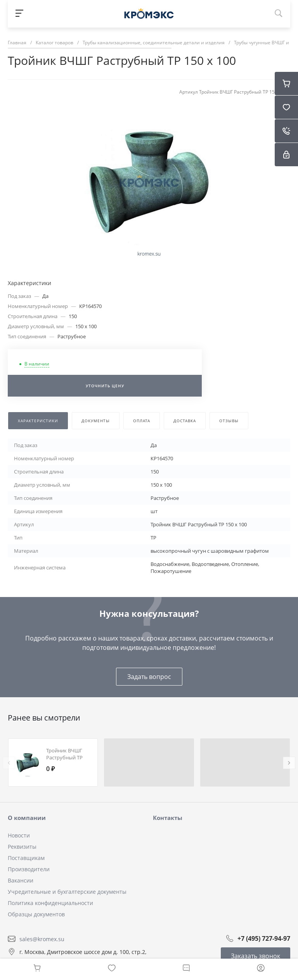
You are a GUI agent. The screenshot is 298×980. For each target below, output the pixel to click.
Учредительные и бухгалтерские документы (67, 892)
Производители (29, 869)
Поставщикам (26, 858)
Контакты (168, 818)
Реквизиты (22, 847)
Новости (19, 835)
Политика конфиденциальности (50, 903)
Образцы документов (36, 914)
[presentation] (9, 763)
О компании (27, 818)
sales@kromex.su (42, 939)
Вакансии (21, 880)
